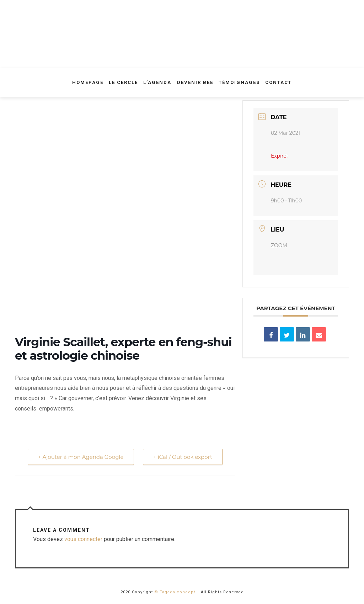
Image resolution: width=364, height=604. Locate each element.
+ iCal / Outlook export (183, 457)
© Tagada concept (175, 592)
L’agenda (157, 82)
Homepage (88, 82)
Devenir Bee (195, 82)
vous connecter (83, 539)
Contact (279, 82)
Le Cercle (123, 82)
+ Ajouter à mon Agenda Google (81, 457)
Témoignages (239, 82)
